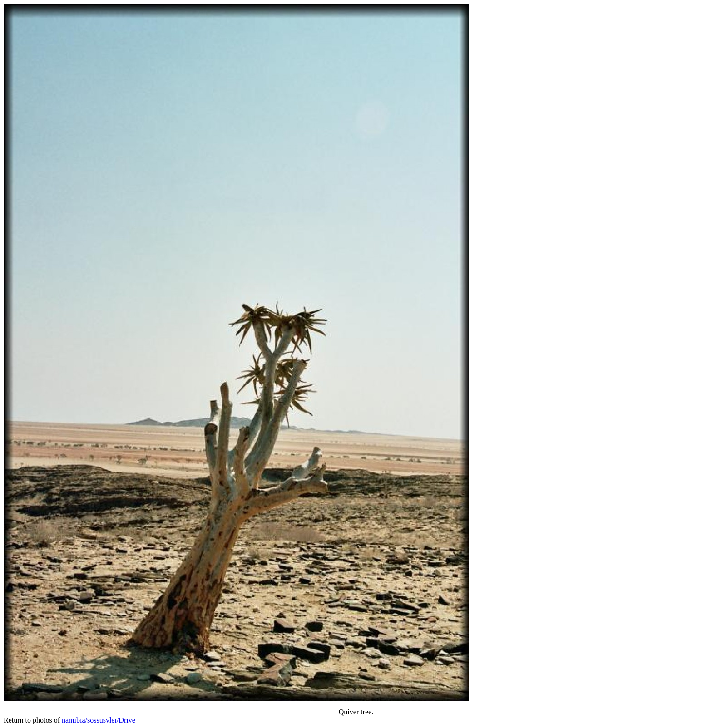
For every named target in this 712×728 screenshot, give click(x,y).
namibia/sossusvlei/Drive (99, 720)
